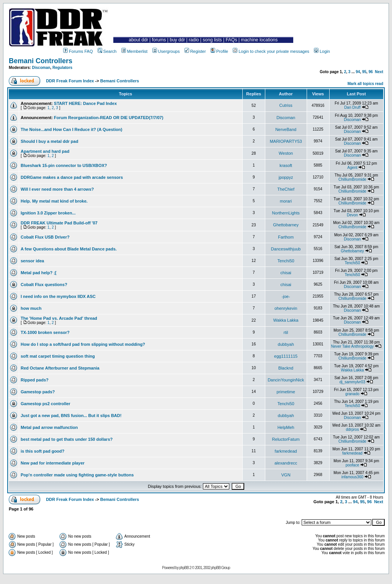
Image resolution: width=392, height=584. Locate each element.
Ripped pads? (35, 380)
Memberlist (135, 51)
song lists (212, 40)
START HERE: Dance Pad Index (85, 103)
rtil (286, 332)
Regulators (62, 68)
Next (379, 72)
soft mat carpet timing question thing (58, 356)
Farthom (286, 237)
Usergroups (166, 51)
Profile (219, 51)
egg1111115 (286, 356)
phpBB (184, 568)
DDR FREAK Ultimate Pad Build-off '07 (59, 223)
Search (107, 51)
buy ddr (177, 40)
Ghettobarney (286, 225)
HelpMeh (286, 427)
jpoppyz (286, 177)
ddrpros (352, 429)
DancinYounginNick (286, 380)
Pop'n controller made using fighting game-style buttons (77, 475)
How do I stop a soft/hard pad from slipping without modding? (83, 344)
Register (195, 51)
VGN (286, 475)
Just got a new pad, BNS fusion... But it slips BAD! (71, 416)
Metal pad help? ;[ (39, 273)
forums (159, 40)
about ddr (138, 40)
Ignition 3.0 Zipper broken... (48, 213)
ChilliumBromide (352, 179)
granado (352, 394)
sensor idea (32, 261)
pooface (353, 465)
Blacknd (286, 368)
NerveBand (286, 129)
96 (371, 72)
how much (31, 308)
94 (358, 72)
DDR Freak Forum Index (70, 81)
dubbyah (286, 344)
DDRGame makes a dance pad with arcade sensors (72, 177)
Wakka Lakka (286, 320)
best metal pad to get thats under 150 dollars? (67, 439)
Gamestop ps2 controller (46, 404)
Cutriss (286, 105)
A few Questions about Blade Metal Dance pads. (69, 249)
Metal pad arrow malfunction (49, 427)
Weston (286, 153)
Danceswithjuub (286, 249)
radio (194, 40)
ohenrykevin (286, 308)
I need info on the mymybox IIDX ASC (58, 296)
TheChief (286, 189)
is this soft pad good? (42, 451)
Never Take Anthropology (353, 346)
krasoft (286, 165)
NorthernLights (286, 213)
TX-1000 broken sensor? (45, 332)
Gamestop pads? (38, 392)
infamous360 (352, 477)
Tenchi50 (286, 261)
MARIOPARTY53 (286, 141)
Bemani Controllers (41, 61)
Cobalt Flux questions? (44, 285)
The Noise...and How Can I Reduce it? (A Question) (71, 129)
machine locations (259, 40)
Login (322, 51)
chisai (286, 273)
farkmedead (286, 451)
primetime (286, 392)
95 (364, 72)
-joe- (286, 296)
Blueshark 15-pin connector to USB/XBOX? (64, 165)
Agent (352, 168)
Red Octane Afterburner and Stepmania (60, 368)
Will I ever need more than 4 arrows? (57, 189)
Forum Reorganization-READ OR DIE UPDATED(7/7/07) (109, 118)
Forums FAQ (78, 51)
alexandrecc (286, 463)
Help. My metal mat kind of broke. (54, 201)
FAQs (231, 40)
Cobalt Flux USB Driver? (45, 237)
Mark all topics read (365, 84)
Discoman (41, 68)
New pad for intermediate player (53, 463)
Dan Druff (352, 107)
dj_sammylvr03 (352, 382)
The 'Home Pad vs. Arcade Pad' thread (59, 318)
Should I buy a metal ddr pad (49, 141)
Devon (352, 215)
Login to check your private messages (271, 51)
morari (286, 201)
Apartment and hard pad (45, 151)
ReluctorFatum (286, 439)
